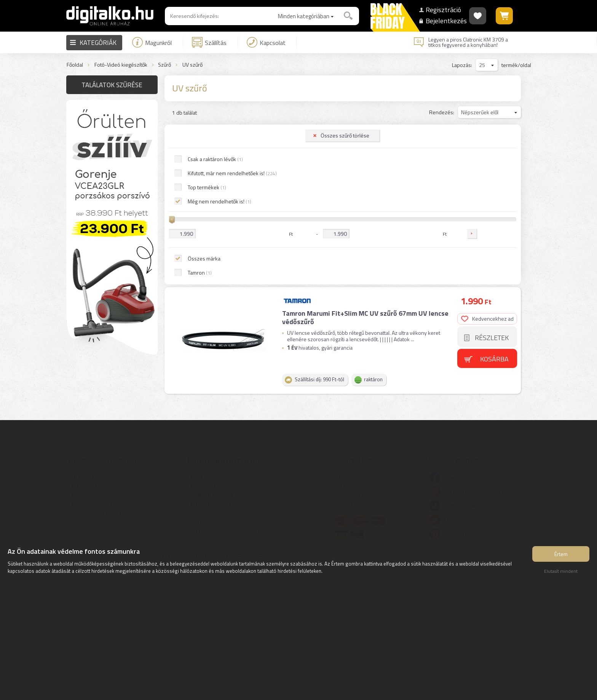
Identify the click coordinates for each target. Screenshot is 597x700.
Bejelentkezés (442, 21)
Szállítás (209, 42)
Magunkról (152, 42)
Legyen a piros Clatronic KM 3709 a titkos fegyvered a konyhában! (468, 42)
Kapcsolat (266, 42)
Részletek (492, 175)
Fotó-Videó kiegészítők (121, 65)
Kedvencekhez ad (487, 156)
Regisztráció (442, 10)
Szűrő (164, 65)
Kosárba (494, 196)
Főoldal (75, 65)
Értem (561, 554)
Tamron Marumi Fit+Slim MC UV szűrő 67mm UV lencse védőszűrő (365, 155)
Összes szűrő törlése (114, 107)
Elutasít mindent (561, 571)
